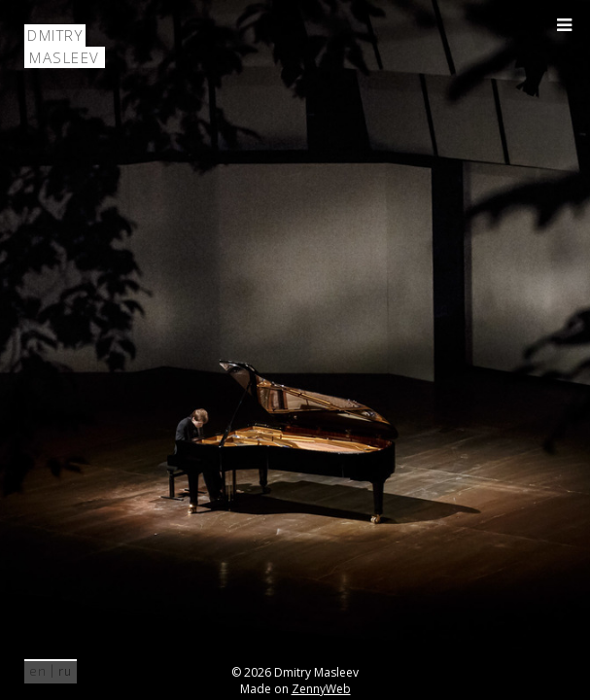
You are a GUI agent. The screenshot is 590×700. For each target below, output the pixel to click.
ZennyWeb (321, 689)
